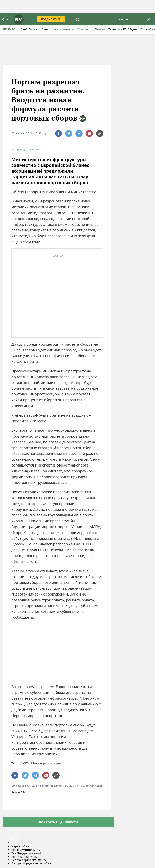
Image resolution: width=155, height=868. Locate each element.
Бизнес (9, 29)
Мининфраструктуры (46, 763)
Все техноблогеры (24, 857)
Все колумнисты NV (26, 850)
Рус (121, 19)
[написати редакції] (89, 134)
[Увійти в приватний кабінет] (149, 19)
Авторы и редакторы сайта (31, 863)
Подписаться (51, 19)
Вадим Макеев (29, 149)
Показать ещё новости (59, 822)
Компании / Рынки (91, 29)
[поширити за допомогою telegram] (79, 134)
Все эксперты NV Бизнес (29, 860)
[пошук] (78, 19)
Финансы (68, 29)
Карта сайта (20, 847)
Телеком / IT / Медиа (123, 29)
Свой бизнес (30, 29)
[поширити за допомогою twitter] (69, 134)
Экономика (50, 29)
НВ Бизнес (80, 377)
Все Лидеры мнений (26, 853)
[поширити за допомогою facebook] (58, 134)
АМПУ (25, 763)
